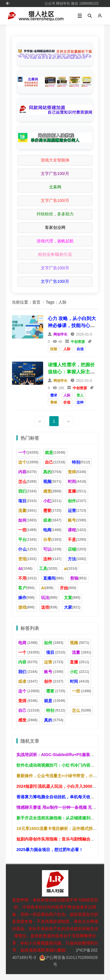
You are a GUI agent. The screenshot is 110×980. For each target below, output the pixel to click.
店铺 (77, 549)
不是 (77, 540)
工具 (48, 569)
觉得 (77, 472)
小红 (52, 501)
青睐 (54, 402)
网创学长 (60, 334)
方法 (77, 559)
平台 (27, 540)
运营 (77, 511)
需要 (52, 511)
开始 (68, 588)
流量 (27, 511)
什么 (27, 549)
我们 (27, 491)
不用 (27, 578)
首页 (36, 302)
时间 (77, 482)
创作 (77, 501)
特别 (81, 462)
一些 (27, 530)
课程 (77, 530)
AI (25, 569)
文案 (72, 598)
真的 (52, 472)
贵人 (80, 395)
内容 (27, 472)
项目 (27, 501)
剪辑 (78, 578)
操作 (26, 598)
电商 (52, 530)
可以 (52, 549)
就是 (55, 452)
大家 (72, 607)
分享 (52, 540)
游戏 (26, 607)
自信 (80, 349)
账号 (77, 520)
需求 (54, 395)
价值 (67, 402)
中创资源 (78, 342)
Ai (47, 588)
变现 (27, 559)
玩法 (49, 598)
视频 (52, 482)
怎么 (27, 482)
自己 (55, 462)
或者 (52, 520)
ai (70, 569)
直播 (77, 491)
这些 (49, 607)
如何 (27, 520)
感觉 (52, 491)
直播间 (53, 578)
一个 (28, 452)
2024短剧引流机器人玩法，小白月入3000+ (55, 786)
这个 (28, 462)
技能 (54, 349)
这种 (80, 402)
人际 (67, 349)
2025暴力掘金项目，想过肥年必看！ (50, 850)
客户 (26, 588)
